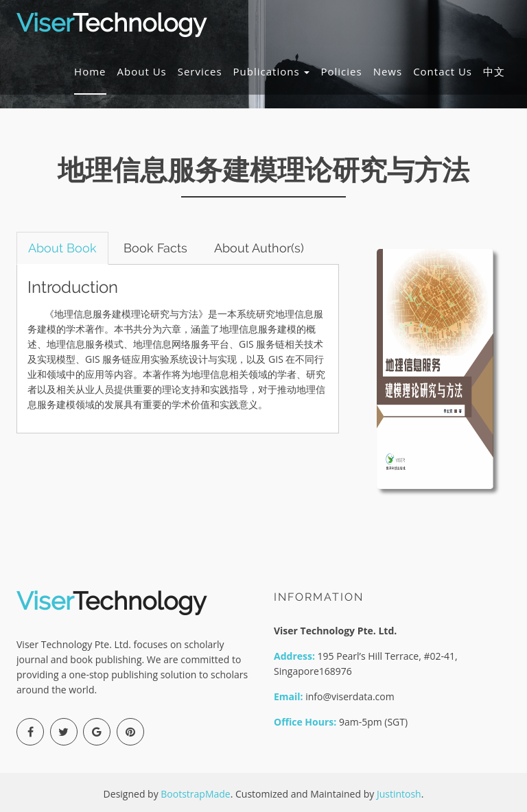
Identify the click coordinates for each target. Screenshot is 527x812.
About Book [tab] (62, 248)
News (388, 71)
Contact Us (443, 71)
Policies (341, 71)
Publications (272, 71)
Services (200, 71)
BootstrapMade (195, 794)
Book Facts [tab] (155, 248)
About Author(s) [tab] (259, 248)
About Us (142, 71)
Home (90, 71)
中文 (494, 71)
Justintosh (399, 794)
